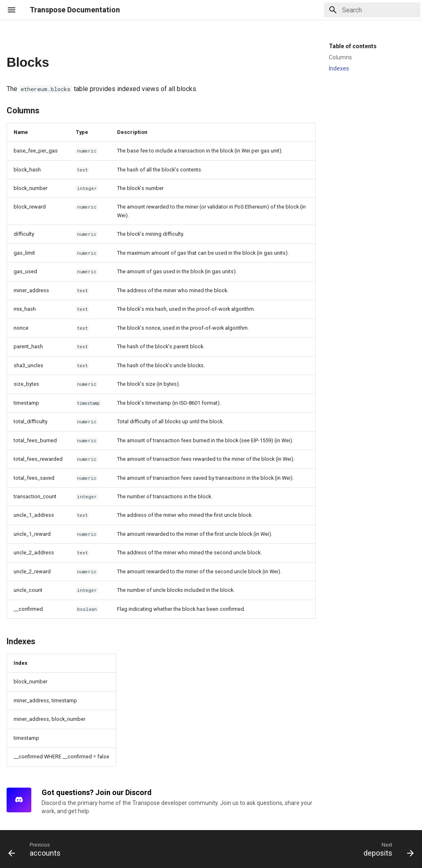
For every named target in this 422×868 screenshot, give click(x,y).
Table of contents (353, 46)
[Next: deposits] (386, 849)
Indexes (339, 68)
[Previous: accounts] (37, 849)
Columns (340, 57)
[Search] (372, 10)
